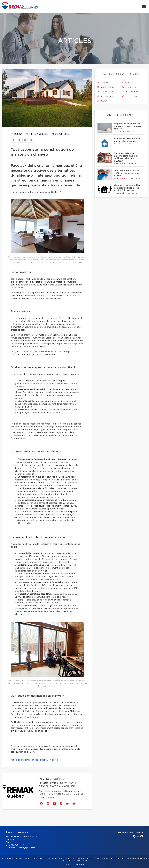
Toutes (103, 83)
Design (17, 134)
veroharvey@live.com (25, 848)
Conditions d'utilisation (136, 858)
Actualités (105, 96)
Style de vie (130, 96)
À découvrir (106, 87)
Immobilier (129, 87)
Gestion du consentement (75, 860)
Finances (128, 83)
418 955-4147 (17, 845)
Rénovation (130, 92)
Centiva (81, 864)
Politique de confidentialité (110, 858)
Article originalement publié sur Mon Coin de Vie (35, 760)
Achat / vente (107, 92)
